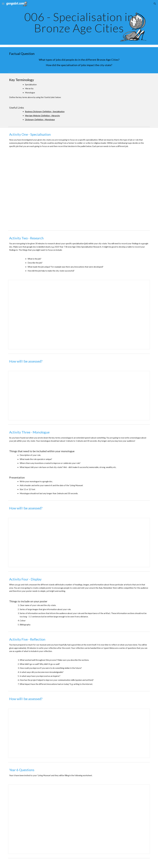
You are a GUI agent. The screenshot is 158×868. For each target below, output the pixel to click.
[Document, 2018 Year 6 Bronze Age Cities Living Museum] (79, 819)
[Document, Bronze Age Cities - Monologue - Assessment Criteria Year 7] (79, 543)
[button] (3, 4)
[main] (79, 22)
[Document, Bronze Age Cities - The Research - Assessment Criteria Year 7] (79, 396)
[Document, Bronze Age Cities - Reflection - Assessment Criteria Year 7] (79, 733)
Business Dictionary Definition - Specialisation (45, 112)
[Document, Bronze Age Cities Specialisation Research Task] (79, 315)
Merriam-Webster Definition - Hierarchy (42, 116)
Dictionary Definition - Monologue (40, 120)
